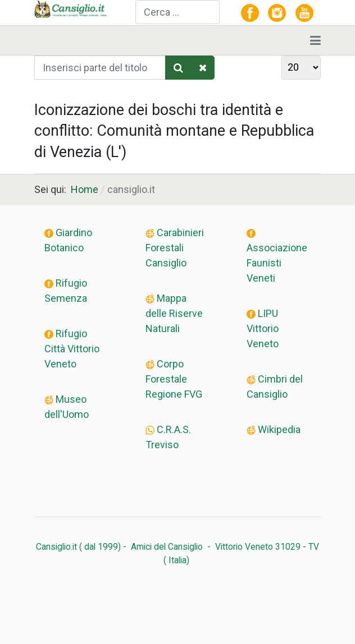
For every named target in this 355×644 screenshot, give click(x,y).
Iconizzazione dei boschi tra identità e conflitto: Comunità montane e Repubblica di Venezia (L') (174, 131)
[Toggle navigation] (315, 40)
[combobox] (177, 12)
